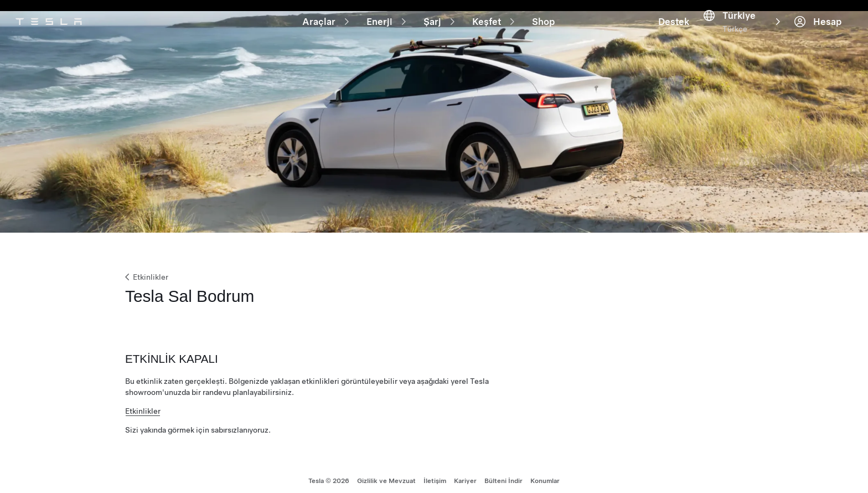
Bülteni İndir (503, 474)
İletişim (435, 474)
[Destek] (793, 16)
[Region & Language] (813, 16)
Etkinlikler (146, 265)
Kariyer (465, 474)
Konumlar (545, 474)
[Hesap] (833, 16)
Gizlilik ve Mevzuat (386, 474)
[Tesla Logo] (60, 16)
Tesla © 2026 (329, 474)
